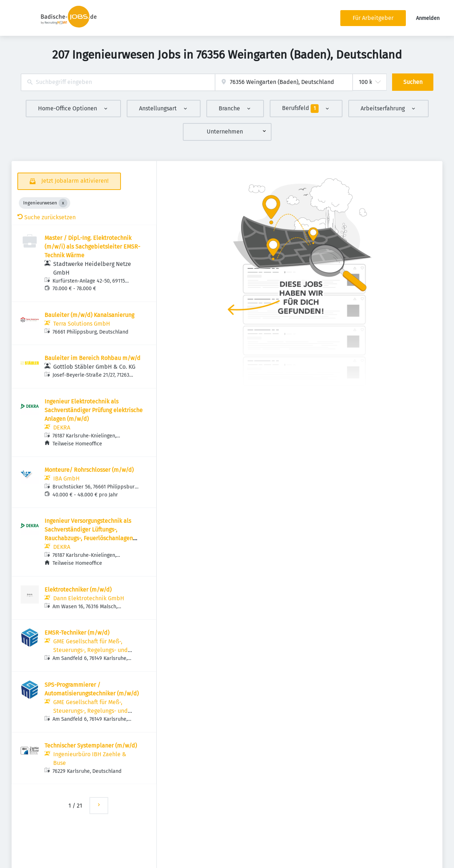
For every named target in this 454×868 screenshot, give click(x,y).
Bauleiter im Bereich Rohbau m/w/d (93, 358)
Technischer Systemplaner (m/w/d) (91, 746)
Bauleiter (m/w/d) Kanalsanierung (89, 315)
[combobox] (118, 82)
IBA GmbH (66, 479)
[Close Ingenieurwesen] (63, 203)
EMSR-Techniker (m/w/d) (77, 633)
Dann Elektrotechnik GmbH (89, 598)
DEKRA (62, 427)
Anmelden (428, 18)
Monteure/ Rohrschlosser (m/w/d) (89, 470)
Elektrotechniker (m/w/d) (78, 590)
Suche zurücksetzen (47, 217)
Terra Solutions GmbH (82, 324)
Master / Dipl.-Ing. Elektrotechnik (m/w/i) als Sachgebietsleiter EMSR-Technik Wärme (92, 247)
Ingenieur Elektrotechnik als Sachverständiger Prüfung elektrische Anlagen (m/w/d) (94, 410)
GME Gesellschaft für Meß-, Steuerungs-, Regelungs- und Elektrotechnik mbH (91, 650)
